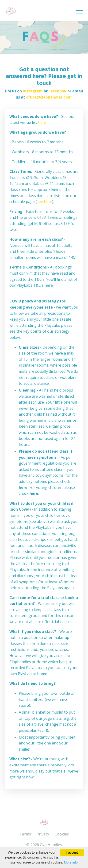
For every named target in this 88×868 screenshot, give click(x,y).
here (42, 122)
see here (44, 202)
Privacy (43, 834)
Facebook (57, 91)
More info (71, 862)
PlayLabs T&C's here (35, 285)
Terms (25, 834)
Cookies (62, 834)
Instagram (33, 91)
